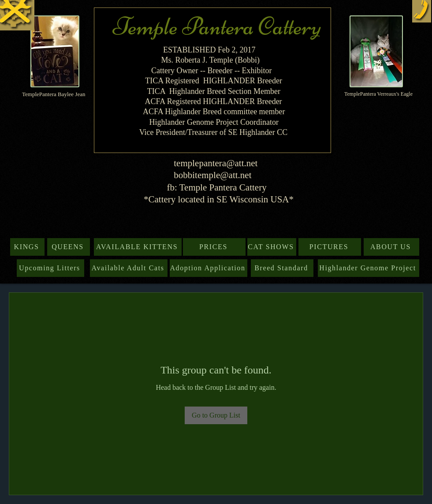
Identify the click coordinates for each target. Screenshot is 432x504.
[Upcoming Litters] (50, 268)
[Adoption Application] (209, 268)
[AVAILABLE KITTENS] (138, 247)
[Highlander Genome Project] (369, 268)
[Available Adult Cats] (129, 268)
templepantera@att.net (216, 163)
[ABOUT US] (391, 247)
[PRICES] (214, 247)
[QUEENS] (69, 247)
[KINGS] (27, 247)
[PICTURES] (330, 247)
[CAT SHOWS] (272, 247)
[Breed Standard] (282, 268)
